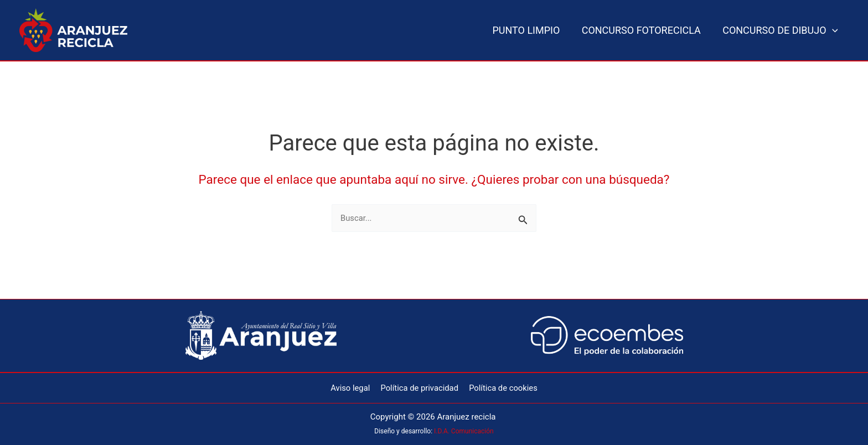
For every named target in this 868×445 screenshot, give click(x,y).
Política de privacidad (419, 387)
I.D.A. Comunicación (464, 431)
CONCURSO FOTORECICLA (644, 30)
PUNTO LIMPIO (531, 30)
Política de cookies (502, 387)
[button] (833, 30)
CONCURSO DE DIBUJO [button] (781, 30)
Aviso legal (352, 387)
